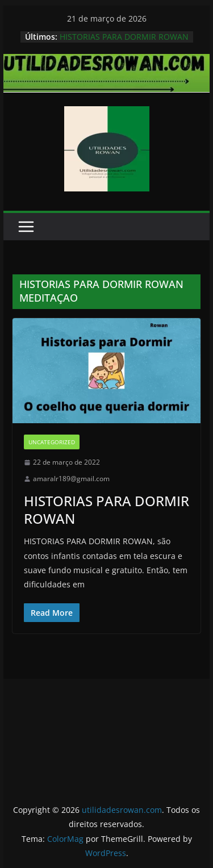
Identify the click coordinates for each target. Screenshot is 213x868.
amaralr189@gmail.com (71, 479)
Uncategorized (52, 442)
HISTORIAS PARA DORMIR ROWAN (124, 37)
